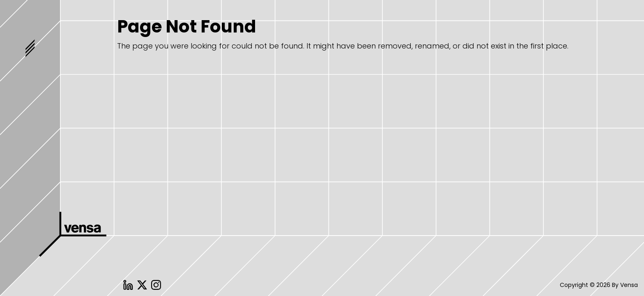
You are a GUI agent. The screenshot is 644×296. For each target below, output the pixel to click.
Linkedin (128, 285)
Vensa (74, 243)
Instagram (156, 285)
